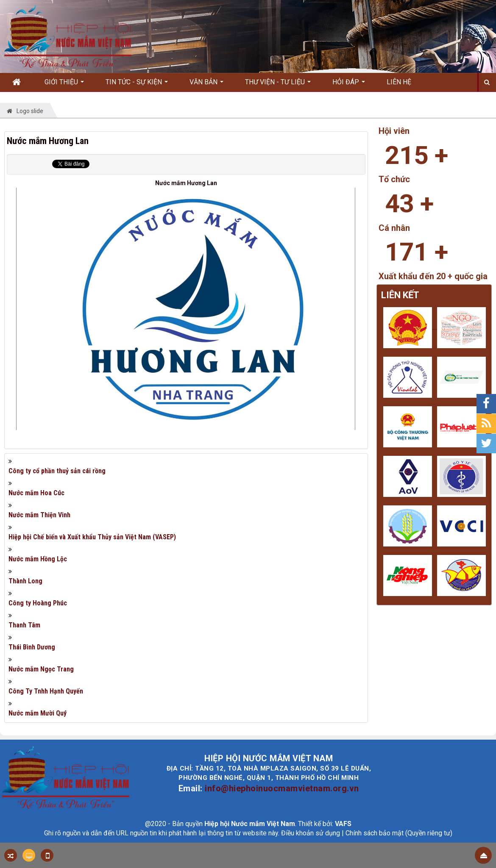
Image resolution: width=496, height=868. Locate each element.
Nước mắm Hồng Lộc (38, 559)
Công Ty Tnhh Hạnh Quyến (46, 691)
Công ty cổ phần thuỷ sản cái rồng (57, 471)
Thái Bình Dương (32, 647)
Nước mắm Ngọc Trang (41, 669)
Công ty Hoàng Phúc (38, 603)
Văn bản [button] (206, 85)
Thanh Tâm (24, 625)
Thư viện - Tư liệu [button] (278, 85)
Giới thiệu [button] (64, 85)
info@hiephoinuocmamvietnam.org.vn (282, 788)
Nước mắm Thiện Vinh (39, 515)
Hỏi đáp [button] (349, 85)
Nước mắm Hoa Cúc (36, 493)
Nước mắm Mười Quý (38, 713)
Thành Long (25, 581)
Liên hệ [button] (399, 82)
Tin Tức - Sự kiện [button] (137, 85)
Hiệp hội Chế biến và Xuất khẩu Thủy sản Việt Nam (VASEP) (92, 537)
